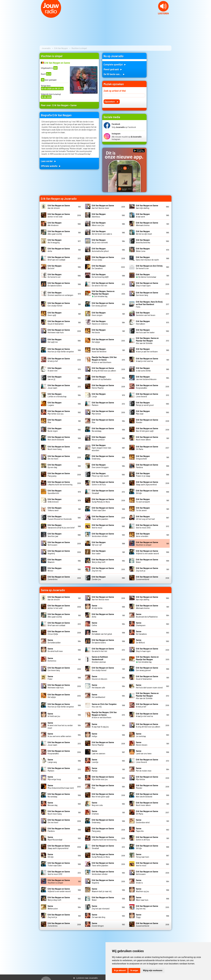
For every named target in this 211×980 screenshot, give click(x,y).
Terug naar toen (143, 855)
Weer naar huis (142, 899)
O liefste (95, 812)
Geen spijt (55, 314)
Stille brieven (55, 500)
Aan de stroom (59, 207)
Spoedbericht (55, 492)
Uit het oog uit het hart (145, 518)
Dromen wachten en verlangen (60, 294)
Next (208, 16)
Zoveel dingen (98, 924)
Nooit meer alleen (147, 438)
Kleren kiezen (142, 743)
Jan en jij (55, 378)
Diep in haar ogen (147, 284)
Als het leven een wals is (102, 232)
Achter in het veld (59, 215)
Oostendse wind (143, 821)
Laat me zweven (99, 752)
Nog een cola (97, 804)
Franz (50, 678)
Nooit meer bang (59, 448)
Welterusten (53, 907)
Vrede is (139, 881)
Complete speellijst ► (115, 64)
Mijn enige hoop (54, 778)
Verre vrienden (143, 535)
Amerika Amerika (143, 241)
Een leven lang (147, 294)
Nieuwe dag (53, 804)
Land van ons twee (144, 752)
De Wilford (140, 641)
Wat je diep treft (103, 561)
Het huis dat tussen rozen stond (149, 686)
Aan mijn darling (147, 207)
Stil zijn (51, 855)
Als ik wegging (55, 241)
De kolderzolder (54, 641)
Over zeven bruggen (100, 466)
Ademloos (99, 215)
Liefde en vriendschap (57, 395)
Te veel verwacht (143, 500)
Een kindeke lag (103, 294)
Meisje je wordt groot (145, 404)
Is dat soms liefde (143, 369)
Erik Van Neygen (61, 48)
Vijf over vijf (99, 543)
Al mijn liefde (97, 607)
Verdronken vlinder (103, 535)
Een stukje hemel (59, 304)
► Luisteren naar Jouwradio (85, 978)
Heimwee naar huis (59, 331)
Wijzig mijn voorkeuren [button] (153, 970)
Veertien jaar (55, 535)
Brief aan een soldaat (59, 258)
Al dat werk (143, 215)
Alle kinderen (55, 224)
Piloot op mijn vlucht (100, 475)
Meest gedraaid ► (113, 69)
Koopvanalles (147, 386)
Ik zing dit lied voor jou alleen (104, 369)
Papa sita (140, 830)
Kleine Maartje (103, 386)
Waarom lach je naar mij (102, 890)
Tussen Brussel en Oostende (60, 518)
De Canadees (99, 267)
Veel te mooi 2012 (147, 526)
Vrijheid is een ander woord (147, 552)
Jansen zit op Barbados (102, 378)
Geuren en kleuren (100, 678)
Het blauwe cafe (98, 686)
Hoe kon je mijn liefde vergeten (61, 350)
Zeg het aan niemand (101, 907)
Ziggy (139, 916)
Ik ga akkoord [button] (120, 970)
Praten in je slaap (143, 475)
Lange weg (52, 761)
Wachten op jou (142, 890)
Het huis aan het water (145, 331)
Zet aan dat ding (99, 916)
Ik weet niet (55, 369)
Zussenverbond (147, 578)
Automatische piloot (100, 250)
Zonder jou (99, 578)
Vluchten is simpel (147, 543)
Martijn (95, 769)
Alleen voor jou (99, 224)
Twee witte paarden (103, 518)
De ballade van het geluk (102, 633)
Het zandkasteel (98, 696)
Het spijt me (55, 341)
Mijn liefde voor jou (59, 412)
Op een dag (55, 466)
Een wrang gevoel (103, 304)
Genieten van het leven (146, 314)
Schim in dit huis (103, 483)
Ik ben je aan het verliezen (147, 350)
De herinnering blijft (100, 276)
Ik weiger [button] (134, 970)
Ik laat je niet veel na (147, 360)
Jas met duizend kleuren (146, 378)
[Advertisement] (161, 93)
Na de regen (55, 430)
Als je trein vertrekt (100, 241)
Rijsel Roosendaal (55, 838)
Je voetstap (141, 735)
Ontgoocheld (143, 457)
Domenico (52, 659)
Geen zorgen (99, 314)
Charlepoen (141, 624)
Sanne (73, 105)
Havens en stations (100, 322)
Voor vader (99, 552)
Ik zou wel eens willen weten (59, 735)
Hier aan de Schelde (147, 341)
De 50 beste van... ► (114, 74)
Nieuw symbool (99, 438)
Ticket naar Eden (103, 509)
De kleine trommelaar (146, 276)
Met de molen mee (144, 769)
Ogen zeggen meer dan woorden (101, 448)
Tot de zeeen (143, 509)
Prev (3, 16)
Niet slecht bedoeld (59, 438)
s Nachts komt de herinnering (60, 483)
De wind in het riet (103, 284)
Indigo (94, 735)
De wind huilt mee (55, 650)
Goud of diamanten (59, 322)
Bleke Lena (143, 250)
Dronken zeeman (100, 659)
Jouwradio (46, 48)
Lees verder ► (49, 161)
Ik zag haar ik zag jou (100, 725)
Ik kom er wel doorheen (104, 360)
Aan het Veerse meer (103, 207)
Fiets (149, 304)
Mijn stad (143, 412)
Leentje (95, 761)
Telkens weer (55, 509)
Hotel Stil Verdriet (99, 350)
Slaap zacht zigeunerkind (147, 483)
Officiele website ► (51, 166)
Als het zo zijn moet (144, 232)
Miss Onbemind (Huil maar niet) (61, 787)
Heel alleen (143, 322)
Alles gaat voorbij (59, 232)
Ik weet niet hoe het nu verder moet (60, 725)
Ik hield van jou (54, 715)
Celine (94, 624)
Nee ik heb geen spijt (147, 430)
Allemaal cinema (147, 224)
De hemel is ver (55, 276)
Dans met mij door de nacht (147, 258)
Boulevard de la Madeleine (147, 615)
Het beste (99, 331)
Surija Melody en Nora (103, 500)
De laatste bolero (59, 284)
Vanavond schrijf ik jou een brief (61, 526)
